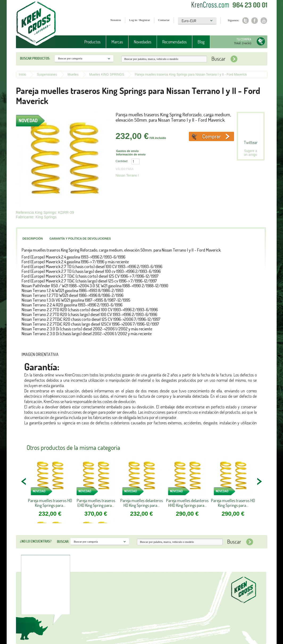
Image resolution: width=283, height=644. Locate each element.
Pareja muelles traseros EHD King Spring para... (96, 503)
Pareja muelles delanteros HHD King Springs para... (187, 503)
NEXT (259, 481)
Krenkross (36, 24)
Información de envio (131, 154)
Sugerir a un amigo (250, 153)
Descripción (33, 239)
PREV (24, 481)
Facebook (255, 21)
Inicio (23, 75)
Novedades (143, 42)
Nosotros (116, 20)
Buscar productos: (35, 58)
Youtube (264, 21)
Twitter (245, 21)
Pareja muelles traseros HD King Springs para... (50, 503)
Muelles (73, 75)
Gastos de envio (128, 151)
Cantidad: (122, 161)
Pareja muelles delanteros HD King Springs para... (141, 503)
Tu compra (244, 39)
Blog (201, 42)
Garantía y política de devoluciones (80, 239)
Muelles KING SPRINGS (107, 75)
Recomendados (174, 42)
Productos (92, 42)
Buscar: (63, 542)
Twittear (251, 142)
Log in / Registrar (140, 20)
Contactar (164, 20)
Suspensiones (47, 75)
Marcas (117, 42)
